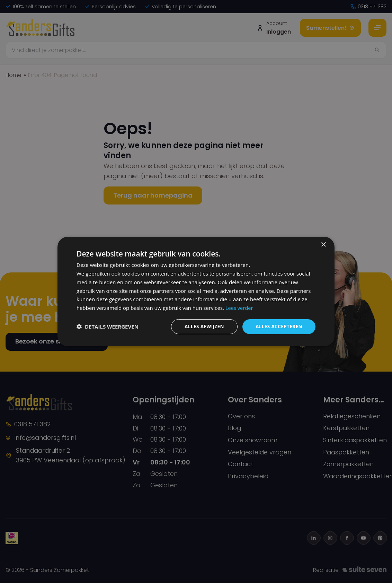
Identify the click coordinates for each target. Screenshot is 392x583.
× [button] (323, 245)
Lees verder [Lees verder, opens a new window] (240, 307)
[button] (108, 327)
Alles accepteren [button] (278, 326)
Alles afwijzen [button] (202, 326)
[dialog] (196, 291)
